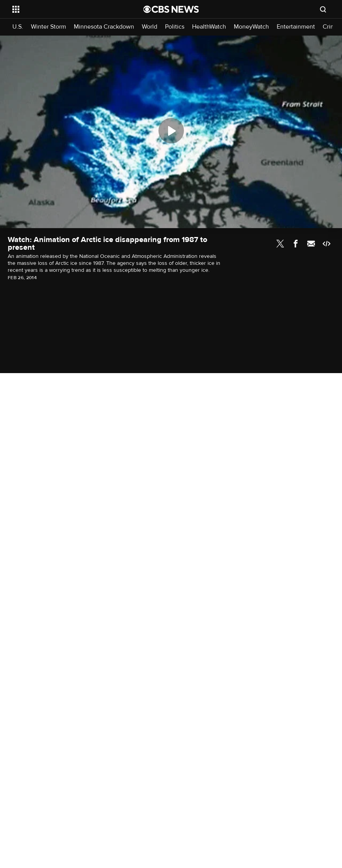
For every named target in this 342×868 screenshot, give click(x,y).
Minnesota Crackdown (104, 27)
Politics (175, 27)
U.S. (18, 27)
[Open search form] (323, 9)
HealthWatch (209, 27)
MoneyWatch (251, 27)
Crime (331, 27)
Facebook (296, 244)
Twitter (280, 244)
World (150, 27)
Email (311, 244)
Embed (327, 244)
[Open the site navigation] (65, 9)
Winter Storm (48, 27)
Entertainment (296, 27)
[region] (171, 132)
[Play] (171, 131)
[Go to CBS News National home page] (171, 9)
